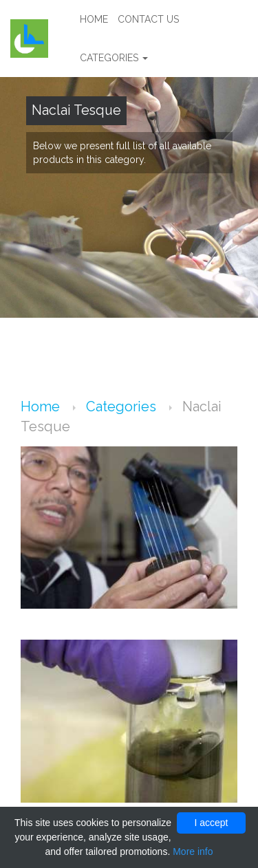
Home (94, 19)
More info (193, 851)
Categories (114, 58)
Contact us (148, 19)
